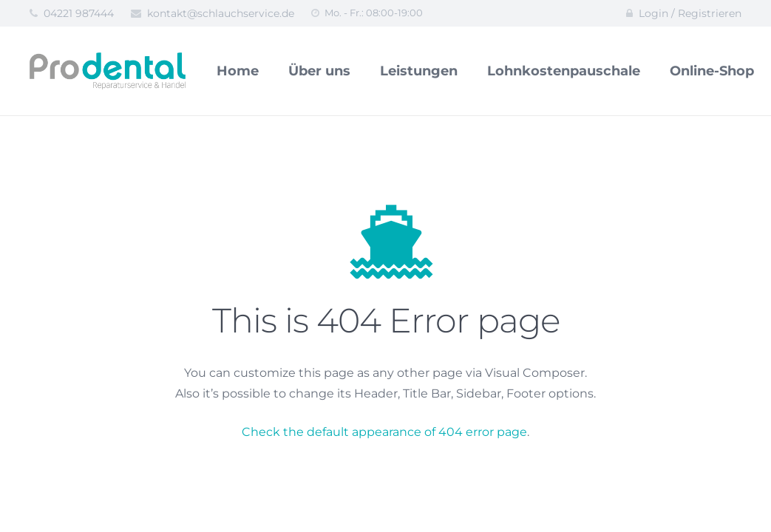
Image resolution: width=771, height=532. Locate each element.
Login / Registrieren (690, 13)
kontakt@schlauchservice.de (221, 13)
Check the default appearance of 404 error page (384, 432)
